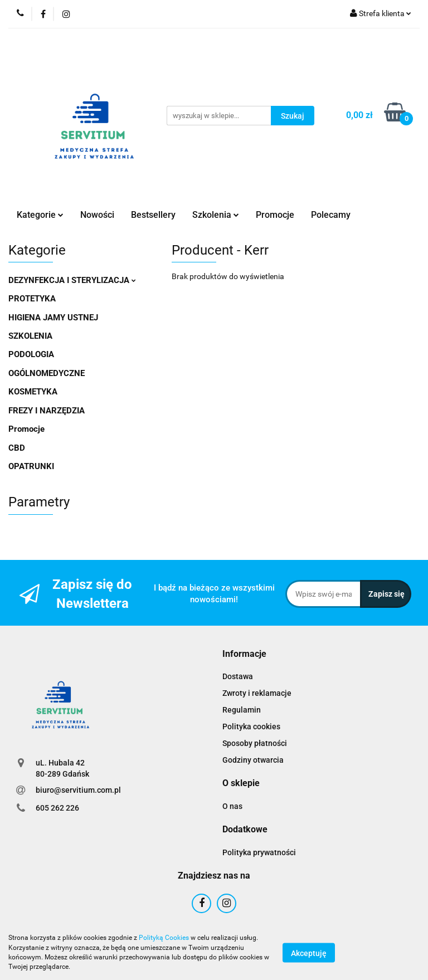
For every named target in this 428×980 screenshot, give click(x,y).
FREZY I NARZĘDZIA (47, 411)
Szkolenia (216, 215)
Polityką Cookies (164, 938)
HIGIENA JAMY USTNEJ (53, 318)
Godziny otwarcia (253, 760)
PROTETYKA (32, 299)
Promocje (275, 215)
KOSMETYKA (33, 392)
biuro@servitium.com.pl (78, 790)
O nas (232, 806)
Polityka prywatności (259, 852)
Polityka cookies (251, 727)
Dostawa (238, 676)
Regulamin (242, 710)
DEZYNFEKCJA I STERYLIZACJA (72, 280)
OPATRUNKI (31, 466)
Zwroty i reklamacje (257, 693)
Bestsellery (153, 215)
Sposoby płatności (255, 743)
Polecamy (331, 215)
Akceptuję (309, 953)
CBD (17, 448)
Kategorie (40, 215)
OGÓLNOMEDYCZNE (47, 373)
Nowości (97, 215)
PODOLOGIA (31, 354)
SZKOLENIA (30, 336)
